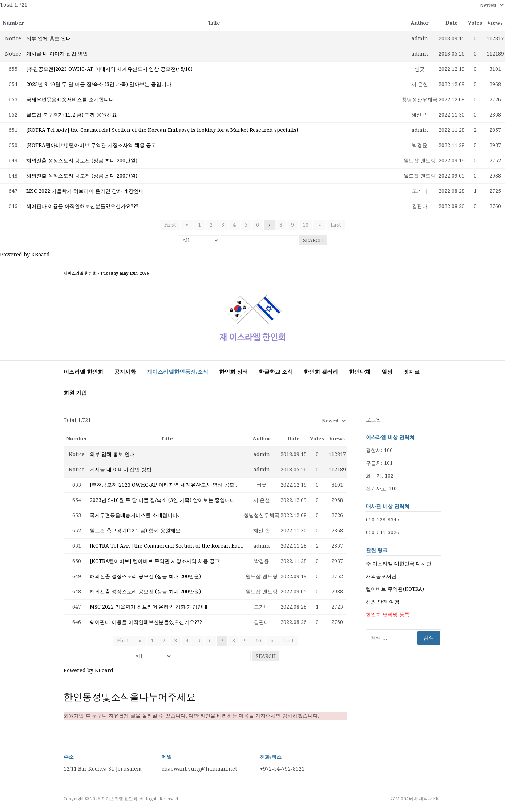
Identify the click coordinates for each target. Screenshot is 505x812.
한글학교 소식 (276, 372)
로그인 (373, 419)
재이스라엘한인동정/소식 (177, 372)
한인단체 (360, 372)
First (172, 225)
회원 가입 (75, 393)
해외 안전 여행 (383, 602)
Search (313, 240)
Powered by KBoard (25, 255)
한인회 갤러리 (321, 372)
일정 (387, 372)
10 (306, 225)
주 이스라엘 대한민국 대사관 (399, 564)
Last (334, 225)
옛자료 (411, 372)
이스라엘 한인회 (83, 372)
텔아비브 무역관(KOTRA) (395, 589)
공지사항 (125, 372)
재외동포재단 (381, 576)
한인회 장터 (233, 372)
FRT (437, 799)
